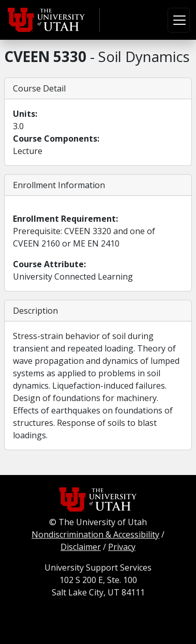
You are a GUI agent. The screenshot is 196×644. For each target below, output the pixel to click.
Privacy (122, 547)
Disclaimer (81, 547)
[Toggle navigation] (179, 20)
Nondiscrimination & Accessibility (95, 534)
